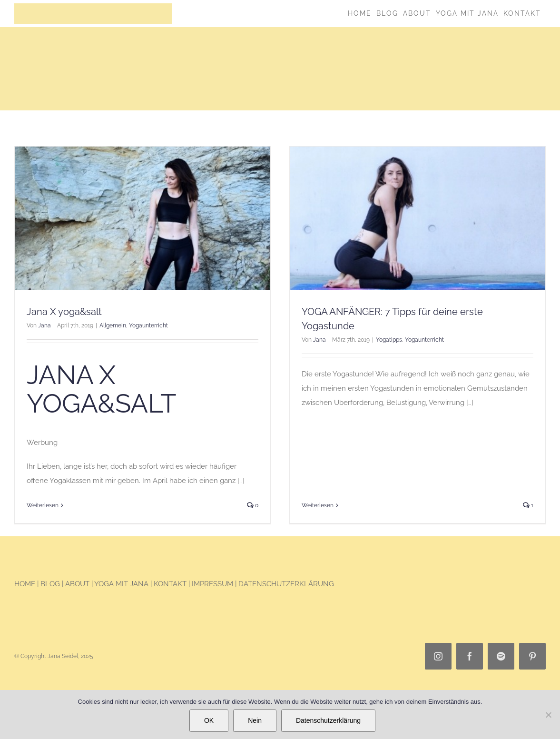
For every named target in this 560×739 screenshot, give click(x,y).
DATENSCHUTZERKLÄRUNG (286, 588)
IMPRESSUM (212, 588)
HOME (25, 588)
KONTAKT (170, 588)
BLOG (51, 588)
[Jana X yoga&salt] (142, 218)
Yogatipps (382, 340)
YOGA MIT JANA (121, 588)
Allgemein (113, 326)
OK (209, 720)
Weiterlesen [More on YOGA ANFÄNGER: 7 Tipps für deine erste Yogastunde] (311, 428)
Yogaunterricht (148, 326)
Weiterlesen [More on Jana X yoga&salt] (43, 505)
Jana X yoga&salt (64, 312)
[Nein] (548, 715)
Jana (44, 326)
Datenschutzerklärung (328, 720)
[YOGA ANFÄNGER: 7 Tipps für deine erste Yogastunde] (411, 218)
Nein (255, 720)
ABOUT (77, 588)
